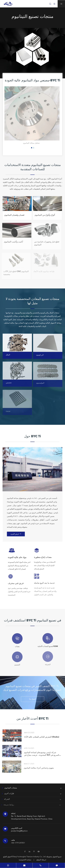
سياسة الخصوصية (25, 860)
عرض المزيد (17, 534)
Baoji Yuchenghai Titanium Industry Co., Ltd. (30, 857)
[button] (32, 148)
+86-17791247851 (18, 843)
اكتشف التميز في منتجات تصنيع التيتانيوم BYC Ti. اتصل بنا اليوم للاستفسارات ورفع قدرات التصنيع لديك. (33, 690)
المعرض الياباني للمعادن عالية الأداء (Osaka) (40, 737)
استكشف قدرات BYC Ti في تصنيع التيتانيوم (33, 621)
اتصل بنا (33, 701)
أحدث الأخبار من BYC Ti (32, 719)
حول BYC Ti (33, 436)
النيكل (8, 357)
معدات (17, 645)
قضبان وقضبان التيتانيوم (12, 215)
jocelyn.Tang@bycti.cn (19, 831)
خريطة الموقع (41, 860)
